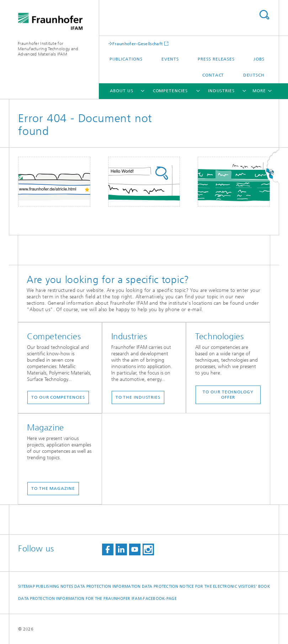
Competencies (170, 91)
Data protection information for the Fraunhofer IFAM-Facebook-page (97, 599)
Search (264, 15)
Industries (221, 91)
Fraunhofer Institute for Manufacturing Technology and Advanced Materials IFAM (48, 49)
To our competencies (58, 397)
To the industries (138, 397)
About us (122, 91)
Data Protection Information (107, 587)
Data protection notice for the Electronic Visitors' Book (206, 587)
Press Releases (216, 59)
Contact (213, 75)
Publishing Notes (55, 587)
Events (170, 59)
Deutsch (254, 75)
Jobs (259, 59)
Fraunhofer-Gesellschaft (138, 44)
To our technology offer (228, 395)
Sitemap (26, 587)
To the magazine (53, 488)
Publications (126, 59)
